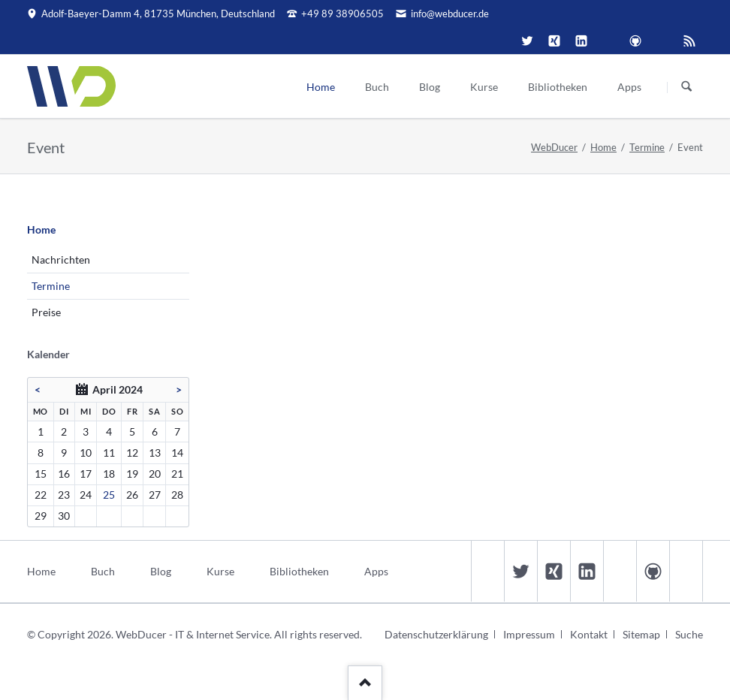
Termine (647, 147)
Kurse (220, 571)
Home (603, 147)
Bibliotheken (299, 571)
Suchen (686, 87)
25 (109, 495)
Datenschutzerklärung (436, 634)
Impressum (529, 634)
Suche (689, 634)
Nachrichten (61, 259)
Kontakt (589, 634)
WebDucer (554, 147)
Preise (46, 312)
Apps (376, 571)
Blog (161, 571)
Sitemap (641, 634)
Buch (103, 571)
